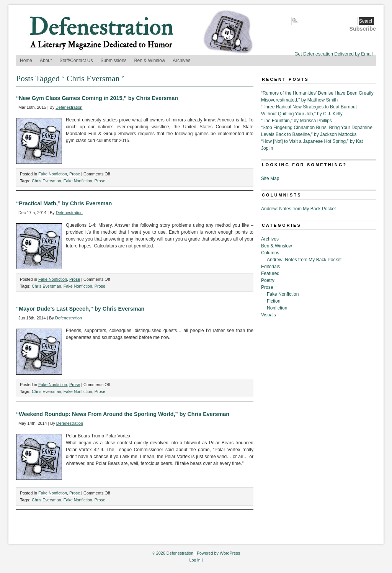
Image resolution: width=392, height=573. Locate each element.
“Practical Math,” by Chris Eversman (64, 203)
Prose (75, 174)
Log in (195, 560)
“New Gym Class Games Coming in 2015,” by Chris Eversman (97, 98)
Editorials (270, 267)
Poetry (268, 280)
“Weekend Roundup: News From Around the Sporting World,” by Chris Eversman (123, 414)
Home (26, 61)
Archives (181, 61)
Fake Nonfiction (53, 174)
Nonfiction (277, 308)
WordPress (230, 553)
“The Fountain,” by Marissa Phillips (296, 121)
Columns (270, 253)
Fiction (274, 301)
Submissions (114, 61)
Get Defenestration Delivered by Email (333, 54)
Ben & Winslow (150, 61)
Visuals (268, 315)
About (46, 61)
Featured (270, 273)
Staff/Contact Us (76, 61)
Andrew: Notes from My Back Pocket (298, 209)
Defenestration (69, 107)
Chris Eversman (47, 181)
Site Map (270, 178)
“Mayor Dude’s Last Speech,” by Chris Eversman (80, 309)
